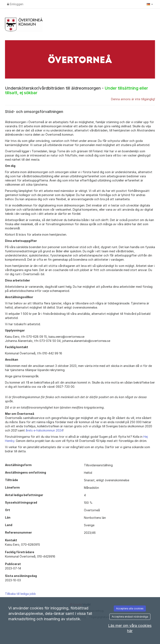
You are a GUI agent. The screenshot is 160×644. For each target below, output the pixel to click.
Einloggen (15, 4)
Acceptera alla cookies (130, 608)
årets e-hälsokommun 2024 (44, 430)
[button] (150, 4)
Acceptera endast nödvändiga (130, 617)
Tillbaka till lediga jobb (20, 594)
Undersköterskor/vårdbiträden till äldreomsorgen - (76, 90)
